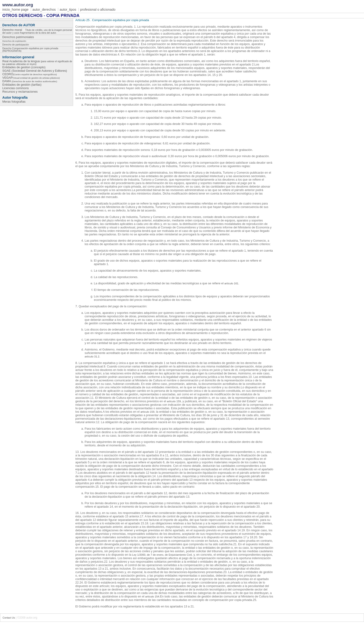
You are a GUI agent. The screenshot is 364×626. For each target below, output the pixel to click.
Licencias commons (16, 88)
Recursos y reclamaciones (20, 92)
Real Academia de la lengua (37, 62)
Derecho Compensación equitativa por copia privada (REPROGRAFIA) (30, 50)
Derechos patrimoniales (19, 37)
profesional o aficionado (98, 10)
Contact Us (9, 618)
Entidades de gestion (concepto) (24, 67)
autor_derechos (44, 10)
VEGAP (31, 78)
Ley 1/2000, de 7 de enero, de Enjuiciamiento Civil (162, 555)
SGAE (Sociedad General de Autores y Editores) (35, 71)
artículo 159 (174, 401)
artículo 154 (152, 597)
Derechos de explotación (14, 41)
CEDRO (30, 74)
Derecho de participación (16, 45)
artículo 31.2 (92, 357)
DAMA (30, 81)
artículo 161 (231, 283)
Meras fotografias (14, 102)
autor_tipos (68, 10)
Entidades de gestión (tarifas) (22, 85)
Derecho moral (37, 31)
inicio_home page (15, 10)
